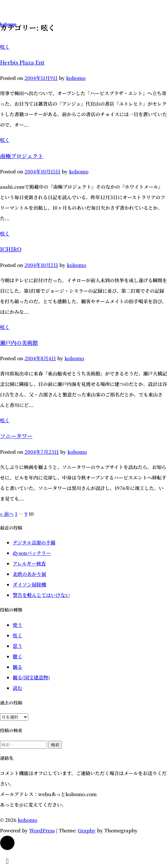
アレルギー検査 (29, 563)
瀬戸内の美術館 (19, 343)
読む (17, 688)
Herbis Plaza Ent (22, 62)
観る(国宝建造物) (31, 677)
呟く (5, 47)
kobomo (28, 820)
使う (17, 625)
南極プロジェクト (22, 156)
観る (17, 667)
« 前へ (7, 514)
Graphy (87, 830)
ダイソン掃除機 (29, 584)
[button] (7, 843)
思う (17, 646)
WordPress (42, 830)
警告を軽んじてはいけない (41, 595)
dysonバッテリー (32, 553)
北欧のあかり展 (29, 574)
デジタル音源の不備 (34, 542)
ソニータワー (16, 436)
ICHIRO (11, 249)
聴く (17, 656)
